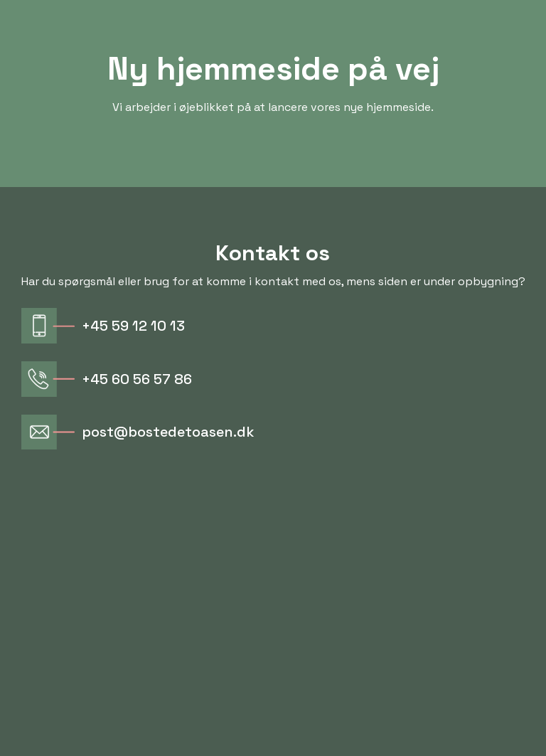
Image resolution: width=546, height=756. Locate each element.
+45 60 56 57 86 (137, 379)
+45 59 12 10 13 (133, 326)
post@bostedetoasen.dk (168, 432)
